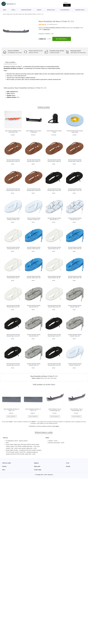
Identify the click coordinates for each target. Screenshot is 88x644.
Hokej (13, 10)
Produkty (8, 14)
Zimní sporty (16, 14)
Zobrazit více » (47, 29)
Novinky (4, 466)
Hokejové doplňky (26, 10)
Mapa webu (37, 466)
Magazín (36, 463)
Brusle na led (51, 10)
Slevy (4, 470)
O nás (68, 463)
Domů (4, 10)
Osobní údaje (38, 470)
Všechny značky (7, 463)
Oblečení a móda (80, 10)
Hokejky (39, 10)
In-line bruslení (65, 10)
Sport (11, 14)
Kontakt (68, 466)
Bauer (77, 28)
